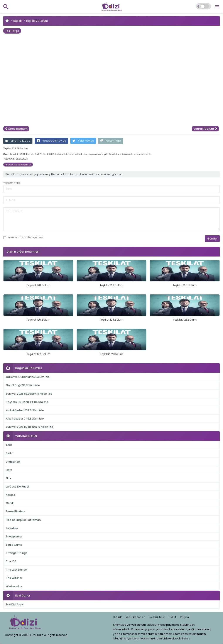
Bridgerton (13, 462)
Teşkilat (17, 21)
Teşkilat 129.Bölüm (37, 21)
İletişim (184, 617)
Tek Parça (12, 31)
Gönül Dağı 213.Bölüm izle (23, 385)
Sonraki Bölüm (205, 129)
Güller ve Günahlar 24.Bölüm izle (28, 377)
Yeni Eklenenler (135, 617)
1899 (9, 445)
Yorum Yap (111, 141)
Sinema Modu (18, 141)
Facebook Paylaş (51, 141)
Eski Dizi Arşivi (15, 604)
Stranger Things (17, 553)
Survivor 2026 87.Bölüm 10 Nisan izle (30, 427)
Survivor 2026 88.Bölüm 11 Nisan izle (29, 394)
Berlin (10, 453)
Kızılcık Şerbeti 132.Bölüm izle (25, 410)
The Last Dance (16, 570)
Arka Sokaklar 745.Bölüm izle (25, 419)
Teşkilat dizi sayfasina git (18, 165)
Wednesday (14, 586)
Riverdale (12, 528)
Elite (9, 478)
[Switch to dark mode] (204, 6)
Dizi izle (118, 617)
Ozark (10, 503)
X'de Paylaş (83, 141)
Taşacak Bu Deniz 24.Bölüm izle (27, 402)
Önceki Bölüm (16, 129)
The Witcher (14, 578)
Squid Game (14, 545)
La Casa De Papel (17, 487)
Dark (9, 470)
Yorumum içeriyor (23, 237)
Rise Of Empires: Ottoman (23, 520)
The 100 (11, 561)
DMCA (172, 617)
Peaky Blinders (15, 511)
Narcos (10, 495)
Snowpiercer (14, 536)
